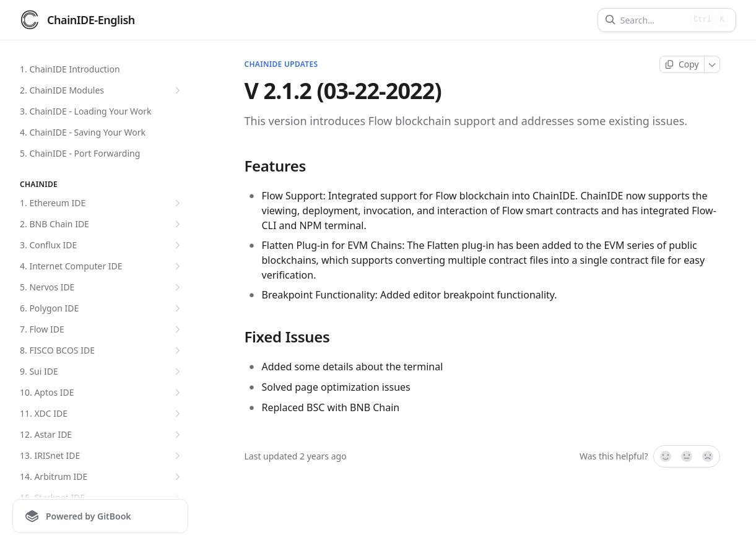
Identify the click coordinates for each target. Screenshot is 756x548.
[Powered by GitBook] (100, 516)
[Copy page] (682, 64)
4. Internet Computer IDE (102, 266)
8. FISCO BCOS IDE (102, 350)
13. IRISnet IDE (102, 456)
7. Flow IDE (102, 329)
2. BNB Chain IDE (102, 224)
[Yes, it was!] (665, 456)
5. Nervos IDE (102, 287)
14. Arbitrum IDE (102, 477)
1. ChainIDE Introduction (70, 69)
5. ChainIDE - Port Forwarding (80, 153)
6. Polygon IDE (102, 308)
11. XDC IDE (102, 414)
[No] (708, 456)
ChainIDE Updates (281, 64)
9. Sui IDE (102, 372)
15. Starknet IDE (102, 498)
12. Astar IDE (102, 435)
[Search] (653, 20)
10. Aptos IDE (102, 393)
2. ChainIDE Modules (102, 90)
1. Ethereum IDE (102, 203)
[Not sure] (687, 456)
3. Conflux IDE (102, 245)
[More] (712, 64)
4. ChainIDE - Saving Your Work (83, 132)
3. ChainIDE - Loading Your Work (86, 111)
